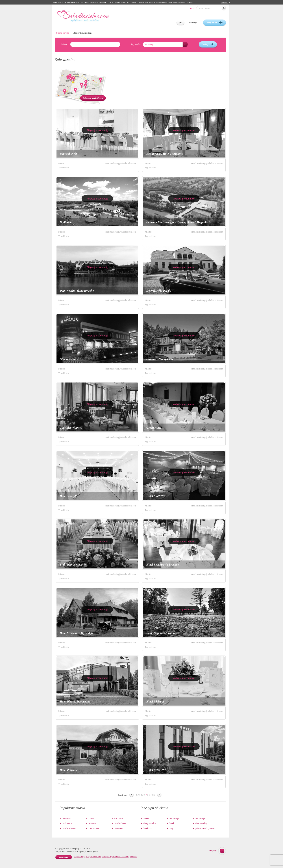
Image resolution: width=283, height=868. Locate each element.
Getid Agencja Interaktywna (86, 852)
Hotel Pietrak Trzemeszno (75, 702)
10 (152, 795)
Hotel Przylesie (69, 770)
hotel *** (148, 828)
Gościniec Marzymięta (160, 359)
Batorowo (67, 818)
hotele (146, 818)
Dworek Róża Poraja (159, 291)
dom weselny (201, 823)
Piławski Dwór (68, 154)
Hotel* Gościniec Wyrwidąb (76, 633)
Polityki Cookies (186, 2)
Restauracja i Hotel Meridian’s (165, 154)
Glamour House (69, 359)
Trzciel (92, 818)
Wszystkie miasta (93, 857)
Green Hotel (154, 428)
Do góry (218, 851)
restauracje (174, 818)
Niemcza (92, 823)
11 (154, 795)
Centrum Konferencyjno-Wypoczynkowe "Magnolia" (178, 222)
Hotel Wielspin (155, 702)
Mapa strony (79, 857)
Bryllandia (66, 222)
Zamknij (225, 2)
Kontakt (133, 857)
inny (171, 828)
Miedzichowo (120, 823)
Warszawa (119, 828)
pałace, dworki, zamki (205, 828)
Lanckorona (94, 828)
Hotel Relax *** (156, 770)
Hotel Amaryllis (69, 496)
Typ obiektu (136, 44)
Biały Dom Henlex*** (73, 565)
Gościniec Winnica (71, 428)
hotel (172, 823)
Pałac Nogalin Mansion (161, 633)
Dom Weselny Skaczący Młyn (77, 291)
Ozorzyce (119, 818)
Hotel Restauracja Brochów (163, 565)
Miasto (64, 44)
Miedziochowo (69, 828)
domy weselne (150, 823)
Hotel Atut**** (155, 496)
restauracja (200, 818)
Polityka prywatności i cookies (115, 857)
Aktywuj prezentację (97, 130)
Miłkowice (67, 823)
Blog (192, 8)
